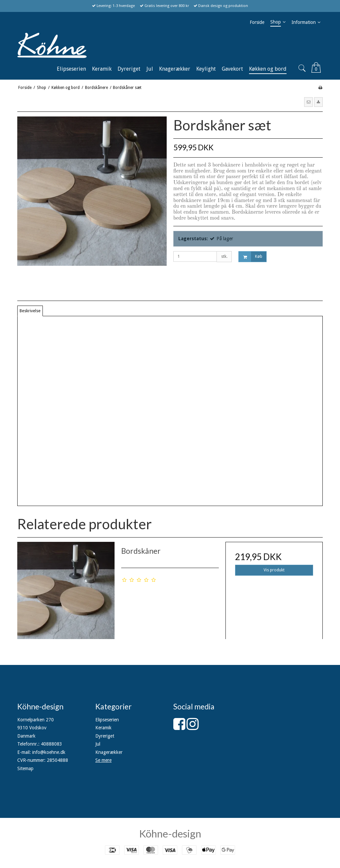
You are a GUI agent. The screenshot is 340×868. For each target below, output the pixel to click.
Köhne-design (170, 833)
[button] (308, 102)
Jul (98, 744)
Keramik (103, 728)
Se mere (103, 760)
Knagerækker (109, 752)
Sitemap (25, 768)
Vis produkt (274, 570)
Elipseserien (107, 720)
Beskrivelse (30, 311)
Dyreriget (105, 736)
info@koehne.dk (49, 752)
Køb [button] (251, 257)
